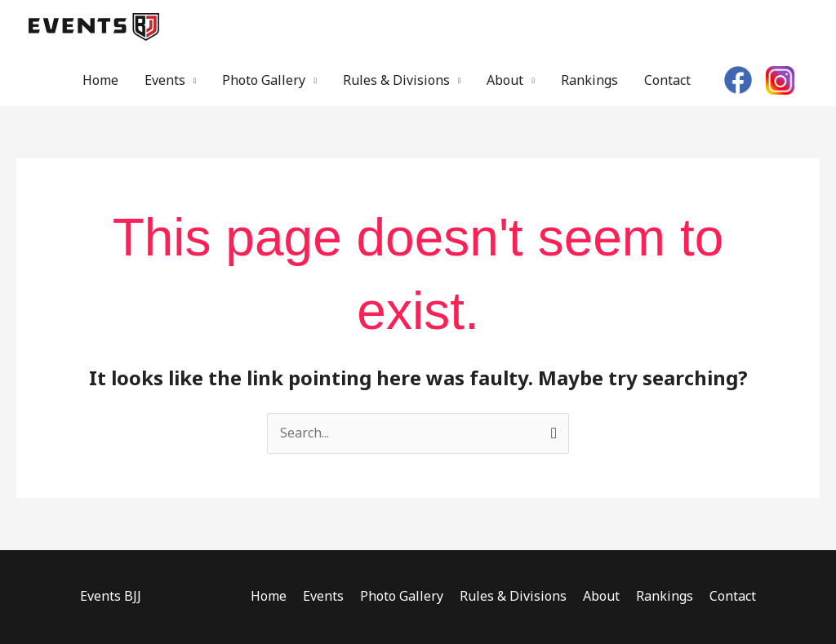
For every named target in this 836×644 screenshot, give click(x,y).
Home (100, 80)
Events (165, 80)
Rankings (589, 80)
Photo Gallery (264, 80)
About (505, 80)
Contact (667, 80)
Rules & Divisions (396, 80)
